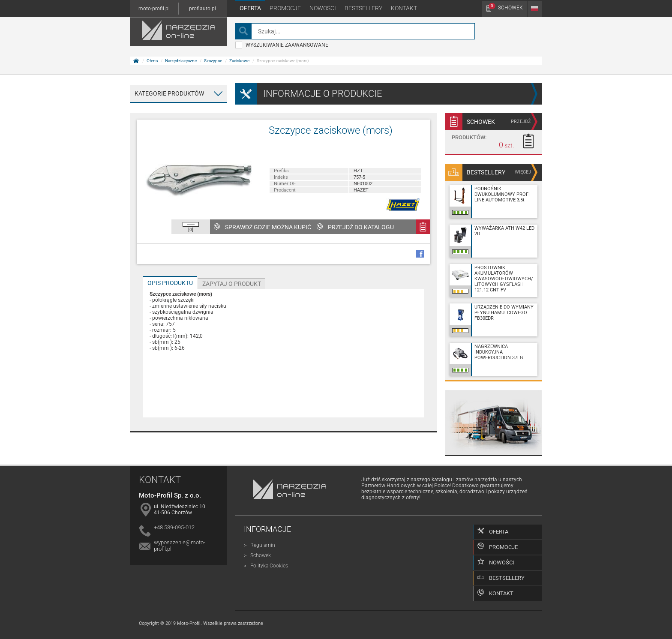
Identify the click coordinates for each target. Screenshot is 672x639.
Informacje (267, 529)
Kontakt (404, 8)
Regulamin (263, 545)
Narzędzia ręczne (181, 61)
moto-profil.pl (154, 9)
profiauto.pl (202, 9)
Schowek (506, 7)
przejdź (521, 121)
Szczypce (213, 61)
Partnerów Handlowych (388, 486)
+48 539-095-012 (174, 527)
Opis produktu (170, 283)
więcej (523, 172)
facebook (420, 254)
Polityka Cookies (269, 566)
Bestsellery (363, 8)
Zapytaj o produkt (232, 284)
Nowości (323, 8)
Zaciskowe (239, 61)
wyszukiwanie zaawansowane (282, 45)
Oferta (250, 8)
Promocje (285, 8)
